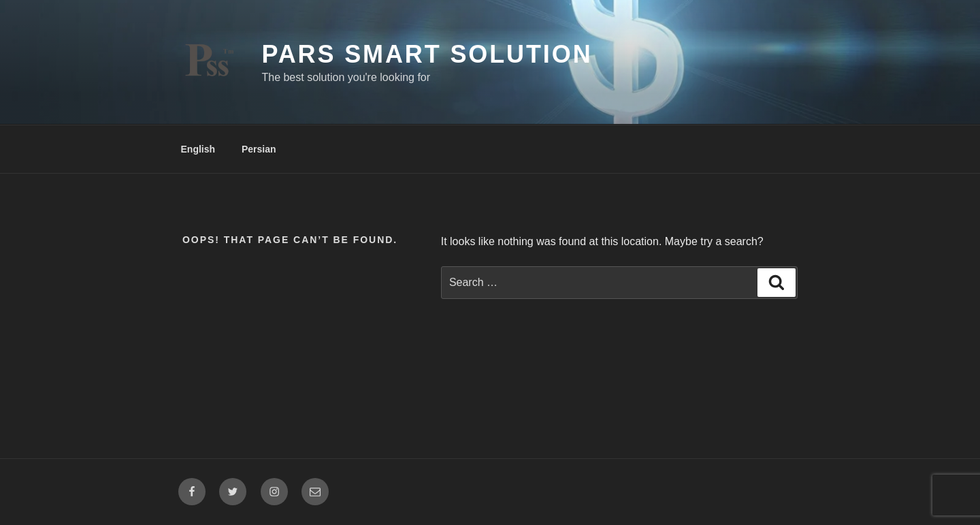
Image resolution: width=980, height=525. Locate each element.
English (198, 149)
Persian (259, 149)
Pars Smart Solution (427, 54)
